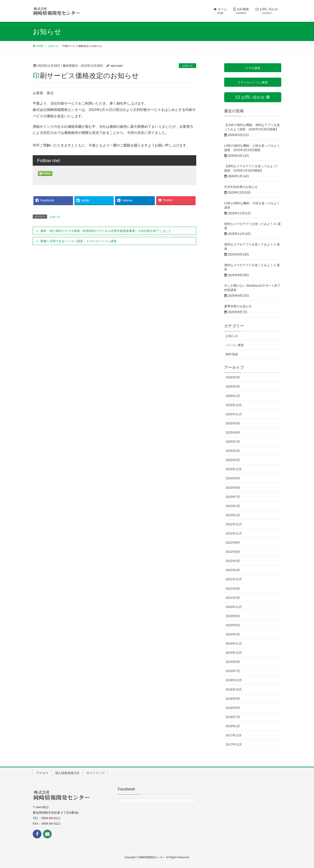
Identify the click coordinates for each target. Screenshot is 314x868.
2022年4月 (233, 570)
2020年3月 (233, 634)
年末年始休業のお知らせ (241, 187)
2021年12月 (234, 579)
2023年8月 (233, 488)
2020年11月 (234, 607)
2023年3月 (233, 506)
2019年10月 (234, 653)
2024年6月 (233, 478)
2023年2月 (233, 515)
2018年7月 (233, 717)
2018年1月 (233, 726)
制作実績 (232, 354)
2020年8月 (233, 616)
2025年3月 (233, 451)
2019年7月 (233, 671)
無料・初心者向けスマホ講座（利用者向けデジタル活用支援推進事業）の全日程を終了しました (106, 231)
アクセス (42, 773)
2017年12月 (234, 735)
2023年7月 (233, 497)
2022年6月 (233, 552)
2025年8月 (233, 432)
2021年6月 (233, 589)
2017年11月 (234, 744)
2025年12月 (234, 405)
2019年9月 (233, 662)
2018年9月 (233, 699)
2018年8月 (233, 708)
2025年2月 (233, 460)
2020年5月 (233, 625)
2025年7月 (233, 442)
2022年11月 (234, 533)
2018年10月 (234, 689)
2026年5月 (233, 377)
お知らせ (188, 66)
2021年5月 (233, 598)
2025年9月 (233, 423)
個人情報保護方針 (67, 773)
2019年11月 (234, 643)
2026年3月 (233, 386)
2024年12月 (234, 469)
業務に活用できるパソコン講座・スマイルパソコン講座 (78, 241)
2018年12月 (234, 680)
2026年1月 (233, 396)
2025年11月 (234, 414)
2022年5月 (233, 561)
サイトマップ (96, 773)
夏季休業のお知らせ (238, 306)
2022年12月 (234, 524)
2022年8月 (233, 543)
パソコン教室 (235, 345)
